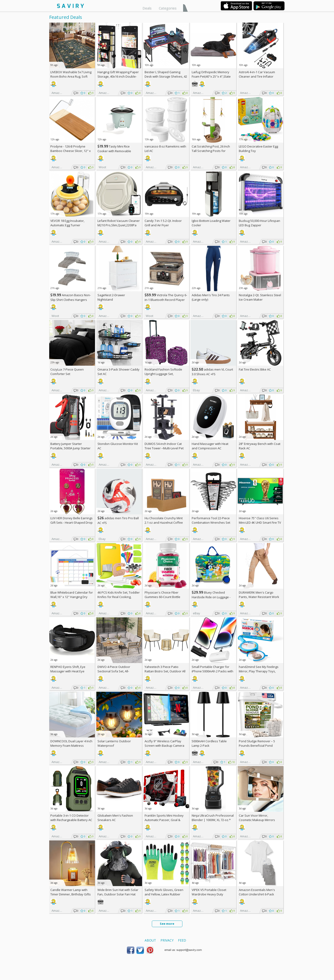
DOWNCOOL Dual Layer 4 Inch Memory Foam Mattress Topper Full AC (71, 746)
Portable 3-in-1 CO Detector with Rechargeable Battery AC (71, 818)
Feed (182, 940)
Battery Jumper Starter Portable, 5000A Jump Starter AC (70, 448)
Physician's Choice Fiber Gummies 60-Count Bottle (162, 595)
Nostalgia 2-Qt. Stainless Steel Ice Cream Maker (260, 297)
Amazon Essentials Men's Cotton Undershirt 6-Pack (257, 892)
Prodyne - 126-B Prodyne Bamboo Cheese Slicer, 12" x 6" (71, 151)
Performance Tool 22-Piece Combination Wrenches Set (211, 520)
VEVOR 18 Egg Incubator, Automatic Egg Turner (67, 223)
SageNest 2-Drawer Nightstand (111, 297)
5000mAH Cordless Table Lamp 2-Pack (209, 743)
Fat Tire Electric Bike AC (255, 369)
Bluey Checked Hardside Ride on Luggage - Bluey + (211, 597)
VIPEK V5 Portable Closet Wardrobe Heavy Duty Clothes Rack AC (209, 894)
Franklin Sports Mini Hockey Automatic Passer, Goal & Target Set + (164, 820)
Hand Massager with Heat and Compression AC (210, 446)
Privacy (167, 940)
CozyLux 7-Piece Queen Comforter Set (67, 372)
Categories (168, 8)
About (150, 940)
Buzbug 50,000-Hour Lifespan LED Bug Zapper (259, 223)
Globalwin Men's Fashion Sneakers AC (115, 818)
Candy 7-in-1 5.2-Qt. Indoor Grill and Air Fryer (163, 223)
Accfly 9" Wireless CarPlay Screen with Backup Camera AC (164, 746)
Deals (147, 8)
